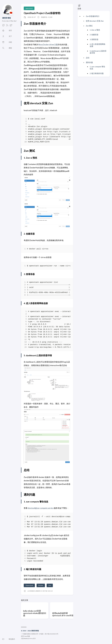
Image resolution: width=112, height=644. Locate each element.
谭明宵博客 (7, 18)
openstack (29, 8)
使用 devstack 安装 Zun (95, 21)
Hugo (25, 636)
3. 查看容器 (94, 39)
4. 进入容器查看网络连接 (98, 45)
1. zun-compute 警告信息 (97, 68)
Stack (26, 638)
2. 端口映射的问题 (97, 73)
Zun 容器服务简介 (93, 16)
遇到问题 (89, 62)
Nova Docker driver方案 (48, 45)
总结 (88, 58)
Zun (50, 585)
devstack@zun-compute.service (41, 508)
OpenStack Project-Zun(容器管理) (42, 13)
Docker (41, 585)
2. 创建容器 (94, 35)
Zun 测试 (89, 26)
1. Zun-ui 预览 (95, 30)
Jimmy (31, 638)
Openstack (29, 585)
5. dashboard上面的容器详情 (98, 52)
